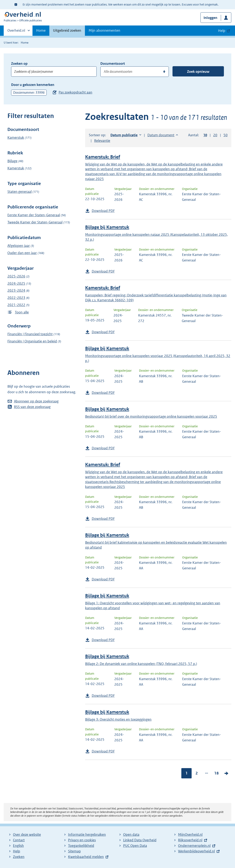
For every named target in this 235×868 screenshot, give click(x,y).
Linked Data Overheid (140, 840)
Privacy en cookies (82, 840)
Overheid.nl (16, 32)
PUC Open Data (135, 846)
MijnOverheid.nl (190, 834)
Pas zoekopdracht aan (75, 92)
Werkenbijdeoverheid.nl (196, 851)
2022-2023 (16, 298)
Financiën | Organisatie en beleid (32, 341)
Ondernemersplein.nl (194, 846)
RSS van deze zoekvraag (32, 407)
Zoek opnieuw (198, 72)
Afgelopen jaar (19, 246)
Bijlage (12, 161)
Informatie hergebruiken (87, 834)
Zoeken (19, 857)
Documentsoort (113, 64)
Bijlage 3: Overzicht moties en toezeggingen (118, 719)
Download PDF (103, 211)
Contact (19, 840)
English (18, 846)
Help (17, 851)
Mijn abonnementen (104, 30)
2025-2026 (16, 276)
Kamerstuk (16, 138)
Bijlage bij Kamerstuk (107, 227)
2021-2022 (16, 305)
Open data (131, 834)
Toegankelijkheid (81, 846)
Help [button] (222, 31)
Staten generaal (20, 192)
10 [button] (205, 135)
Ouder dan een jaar (22, 253)
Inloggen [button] (210, 18)
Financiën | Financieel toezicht (30, 334)
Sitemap (74, 851)
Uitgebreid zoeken (67, 30)
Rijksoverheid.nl (190, 840)
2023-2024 (16, 290)
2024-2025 (16, 283)
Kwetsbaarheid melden (86, 857)
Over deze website (27, 834)
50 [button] (226, 135)
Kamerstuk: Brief (103, 157)
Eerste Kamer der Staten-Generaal (34, 215)
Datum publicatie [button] (124, 135)
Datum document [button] (161, 135)
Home (41, 30)
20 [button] (215, 135)
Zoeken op (19, 64)
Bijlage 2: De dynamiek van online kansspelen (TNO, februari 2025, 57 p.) (141, 664)
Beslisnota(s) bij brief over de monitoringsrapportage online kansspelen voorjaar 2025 (151, 416)
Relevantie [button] (102, 141)
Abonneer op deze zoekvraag (36, 401)
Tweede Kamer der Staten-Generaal (35, 222)
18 (216, 773)
